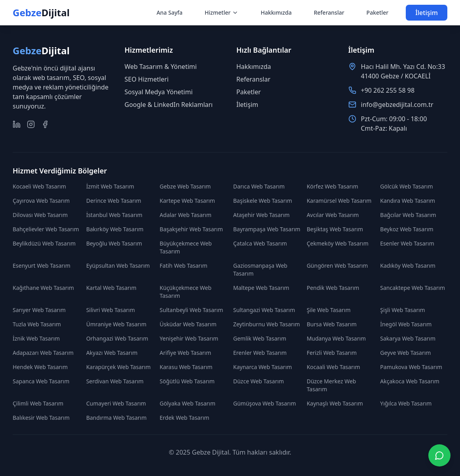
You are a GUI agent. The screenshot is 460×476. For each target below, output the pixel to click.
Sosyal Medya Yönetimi (159, 92)
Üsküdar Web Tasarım (188, 324)
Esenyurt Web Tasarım (42, 266)
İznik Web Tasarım (36, 338)
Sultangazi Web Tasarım (264, 310)
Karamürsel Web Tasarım (339, 201)
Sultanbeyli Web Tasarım (191, 310)
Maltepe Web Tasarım (261, 288)
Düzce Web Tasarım (259, 381)
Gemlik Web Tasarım (260, 338)
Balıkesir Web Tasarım (41, 418)
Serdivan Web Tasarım (115, 381)
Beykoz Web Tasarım (407, 229)
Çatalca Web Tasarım (260, 243)
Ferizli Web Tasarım (332, 353)
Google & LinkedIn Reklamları (169, 105)
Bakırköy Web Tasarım (115, 229)
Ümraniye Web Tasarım (116, 324)
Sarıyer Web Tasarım (39, 310)
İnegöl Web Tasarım (406, 324)
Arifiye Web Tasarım (185, 353)
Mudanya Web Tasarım (336, 338)
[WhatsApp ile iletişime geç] (439, 455)
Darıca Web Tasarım (259, 186)
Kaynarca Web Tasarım (262, 367)
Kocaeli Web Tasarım (39, 186)
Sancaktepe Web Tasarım (412, 288)
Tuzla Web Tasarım (37, 324)
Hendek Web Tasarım (40, 367)
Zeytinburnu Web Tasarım (267, 324)
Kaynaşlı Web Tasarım (335, 403)
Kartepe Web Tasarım (187, 201)
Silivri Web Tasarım (111, 310)
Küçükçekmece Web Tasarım (185, 292)
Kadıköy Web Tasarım (408, 266)
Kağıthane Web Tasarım (43, 288)
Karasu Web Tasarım (186, 367)
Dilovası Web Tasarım (40, 215)
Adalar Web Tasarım (185, 215)
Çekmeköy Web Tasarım (338, 243)
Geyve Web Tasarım (405, 353)
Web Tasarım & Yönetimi (161, 67)
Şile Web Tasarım (329, 310)
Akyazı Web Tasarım (112, 353)
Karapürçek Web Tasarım (119, 367)
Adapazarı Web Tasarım (43, 353)
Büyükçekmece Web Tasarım (186, 247)
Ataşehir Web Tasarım (261, 215)
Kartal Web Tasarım (111, 288)
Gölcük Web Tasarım (406, 186)
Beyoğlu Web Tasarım (114, 243)
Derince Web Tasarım (114, 201)
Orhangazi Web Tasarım (117, 338)
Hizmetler (221, 12)
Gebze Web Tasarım (185, 186)
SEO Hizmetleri (147, 79)
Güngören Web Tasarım (337, 266)
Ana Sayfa (169, 12)
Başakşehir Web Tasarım (191, 229)
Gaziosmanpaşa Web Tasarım (260, 269)
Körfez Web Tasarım (333, 186)
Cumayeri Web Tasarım (116, 403)
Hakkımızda (276, 12)
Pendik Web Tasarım (333, 288)
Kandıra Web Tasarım (408, 201)
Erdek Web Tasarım (184, 418)
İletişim (427, 13)
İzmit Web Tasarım (110, 186)
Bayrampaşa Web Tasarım (267, 229)
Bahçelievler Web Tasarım (46, 229)
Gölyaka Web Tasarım (187, 403)
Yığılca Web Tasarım (406, 403)
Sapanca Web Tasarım (41, 381)
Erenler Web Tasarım (260, 353)
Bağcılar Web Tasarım (408, 215)
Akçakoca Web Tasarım (410, 381)
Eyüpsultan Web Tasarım (118, 266)
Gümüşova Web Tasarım (265, 403)
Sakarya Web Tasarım (408, 338)
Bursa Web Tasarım (332, 324)
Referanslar (329, 12)
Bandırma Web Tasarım (117, 418)
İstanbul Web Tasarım (114, 215)
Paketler (378, 12)
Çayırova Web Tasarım (41, 201)
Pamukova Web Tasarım (411, 367)
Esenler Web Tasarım (407, 243)
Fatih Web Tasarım (183, 266)
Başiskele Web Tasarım (263, 201)
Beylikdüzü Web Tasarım (44, 243)
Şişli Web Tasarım (402, 310)
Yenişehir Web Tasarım (189, 338)
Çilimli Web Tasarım (38, 403)
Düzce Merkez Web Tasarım (332, 385)
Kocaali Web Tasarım (334, 367)
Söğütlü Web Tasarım (187, 381)
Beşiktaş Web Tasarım (335, 229)
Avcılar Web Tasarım (333, 215)
